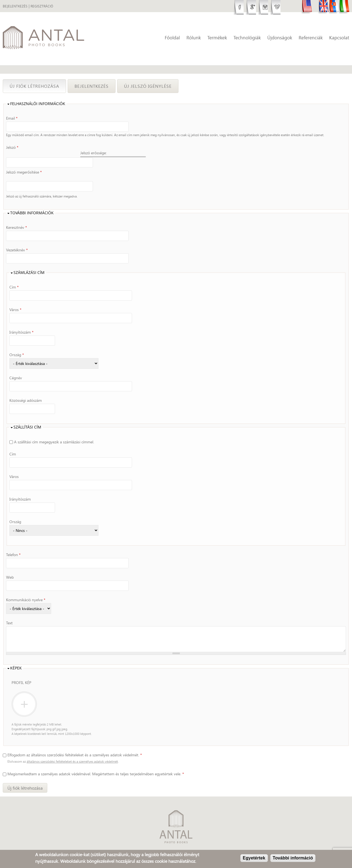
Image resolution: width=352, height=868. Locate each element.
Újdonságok (280, 38)
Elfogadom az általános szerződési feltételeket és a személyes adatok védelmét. (75, 743)
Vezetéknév (17, 237)
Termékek (217, 38)
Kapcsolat (339, 38)
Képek (16, 656)
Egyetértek (254, 858)
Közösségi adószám (26, 388)
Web (10, 565)
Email (12, 118)
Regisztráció (42, 6)
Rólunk (194, 38)
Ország (17, 342)
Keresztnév (16, 215)
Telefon (13, 542)
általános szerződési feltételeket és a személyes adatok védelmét (72, 749)
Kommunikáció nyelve (26, 587)
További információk (32, 201)
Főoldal (172, 38)
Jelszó (12, 147)
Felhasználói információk (38, 104)
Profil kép (21, 670)
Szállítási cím (27, 415)
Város (15, 297)
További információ (293, 858)
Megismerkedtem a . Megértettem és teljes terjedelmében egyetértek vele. (96, 762)
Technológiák (247, 38)
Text (9, 610)
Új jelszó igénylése (148, 86)
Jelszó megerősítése (24, 166)
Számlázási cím (29, 260)
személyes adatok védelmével (66, 762)
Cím (14, 275)
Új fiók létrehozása (38, 86)
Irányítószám (21, 320)
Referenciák (311, 38)
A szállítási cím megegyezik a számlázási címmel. (54, 429)
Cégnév (16, 365)
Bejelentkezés (15, 6)
